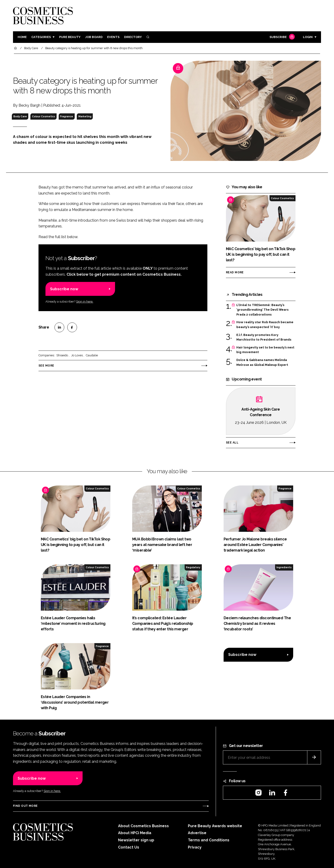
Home (22, 37)
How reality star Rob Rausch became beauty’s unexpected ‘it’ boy (265, 325)
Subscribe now (64, 289)
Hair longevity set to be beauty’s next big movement (265, 350)
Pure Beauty (70, 37)
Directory (133, 37)
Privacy (195, 847)
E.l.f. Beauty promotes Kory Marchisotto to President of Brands (264, 337)
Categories (41, 37)
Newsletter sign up (136, 840)
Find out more (25, 806)
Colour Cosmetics (43, 116)
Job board (94, 37)
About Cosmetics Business (143, 826)
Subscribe (282, 37)
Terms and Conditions (209, 840)
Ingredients (284, 567)
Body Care (20, 116)
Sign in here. (85, 302)
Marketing (85, 116)
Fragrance (67, 116)
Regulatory (193, 567)
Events (113, 37)
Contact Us (129, 847)
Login (308, 37)
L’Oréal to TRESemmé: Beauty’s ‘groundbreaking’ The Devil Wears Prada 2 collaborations (262, 310)
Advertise (197, 833)
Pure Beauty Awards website (215, 826)
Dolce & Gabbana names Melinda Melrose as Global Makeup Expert (262, 362)
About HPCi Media (135, 833)
